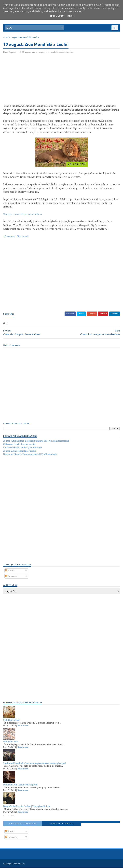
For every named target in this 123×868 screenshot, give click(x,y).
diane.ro (21, 864)
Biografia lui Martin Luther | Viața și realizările (27, 807)
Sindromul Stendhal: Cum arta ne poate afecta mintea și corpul (34, 764)
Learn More (57, 16)
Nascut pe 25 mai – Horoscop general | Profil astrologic (30, 455)
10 (20, 52)
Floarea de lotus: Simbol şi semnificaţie (22, 448)
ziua (71, 52)
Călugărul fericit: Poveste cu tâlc (19, 444)
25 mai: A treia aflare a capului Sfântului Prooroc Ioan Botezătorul (36, 441)
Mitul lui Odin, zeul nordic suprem (20, 785)
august (42, 52)
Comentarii (12, 577)
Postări (10, 571)
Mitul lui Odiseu (11, 720)
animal (35, 52)
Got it (71, 16)
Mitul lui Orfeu (11, 742)
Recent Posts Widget (9, 816)
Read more (23, 726)
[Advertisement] (31, 80)
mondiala (54, 52)
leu (47, 52)
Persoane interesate (62, 824)
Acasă (6, 38)
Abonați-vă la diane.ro (23, 824)
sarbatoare (64, 52)
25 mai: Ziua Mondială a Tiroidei (20, 451)
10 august (26, 52)
